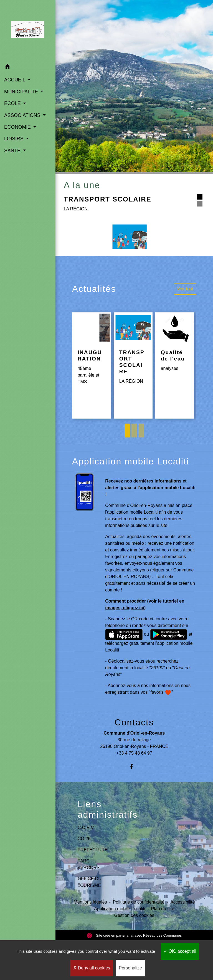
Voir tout (185, 289)
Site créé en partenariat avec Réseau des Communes (134, 935)
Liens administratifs (108, 809)
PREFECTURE (93, 850)
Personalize (130, 968)
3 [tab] (141, 431)
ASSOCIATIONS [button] (23, 115)
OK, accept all (180, 951)
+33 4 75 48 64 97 (134, 753)
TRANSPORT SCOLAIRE (108, 199)
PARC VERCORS (89, 864)
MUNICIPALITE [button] (22, 92)
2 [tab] (134, 431)
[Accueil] (28, 31)
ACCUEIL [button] (15, 80)
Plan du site (163, 909)
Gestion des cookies (134, 915)
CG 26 (84, 839)
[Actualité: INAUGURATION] (92, 365)
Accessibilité (182, 902)
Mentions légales (90, 902)
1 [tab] (127, 431)
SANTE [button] (13, 151)
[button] (28, 67)
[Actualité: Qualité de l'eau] (175, 365)
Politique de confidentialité (139, 902)
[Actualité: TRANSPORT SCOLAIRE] (133, 365)
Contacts (134, 722)
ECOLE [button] (13, 103)
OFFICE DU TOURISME (90, 882)
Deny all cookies (92, 968)
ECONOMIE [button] (18, 127)
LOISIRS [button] (14, 139)
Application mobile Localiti (120, 909)
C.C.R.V (86, 828)
